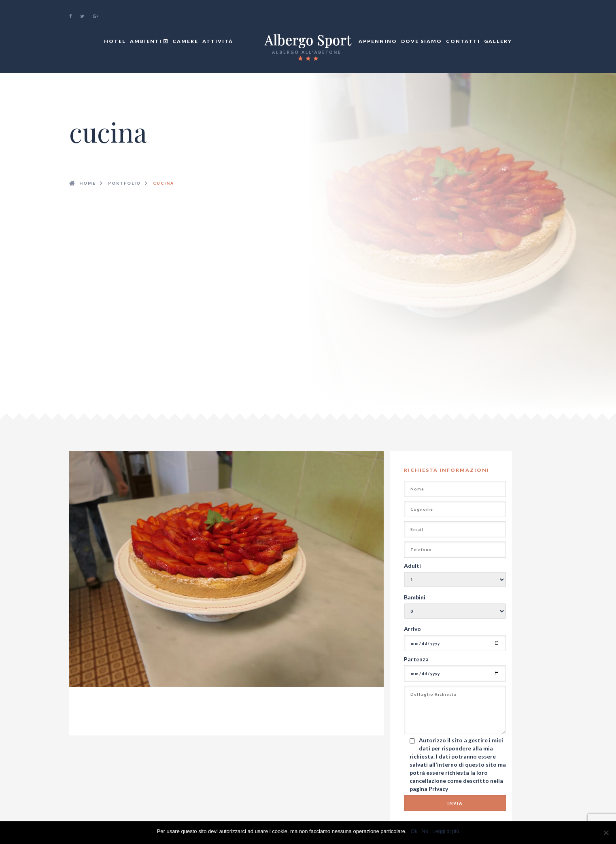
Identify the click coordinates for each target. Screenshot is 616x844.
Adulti (412, 566)
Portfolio (124, 183)
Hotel (115, 41)
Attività (218, 41)
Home (88, 183)
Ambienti (149, 41)
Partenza (416, 659)
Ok (414, 831)
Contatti (463, 41)
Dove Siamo (422, 41)
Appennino (378, 41)
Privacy (438, 789)
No (425, 831)
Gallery (498, 41)
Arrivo (412, 629)
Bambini (415, 597)
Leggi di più (446, 831)
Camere (185, 41)
